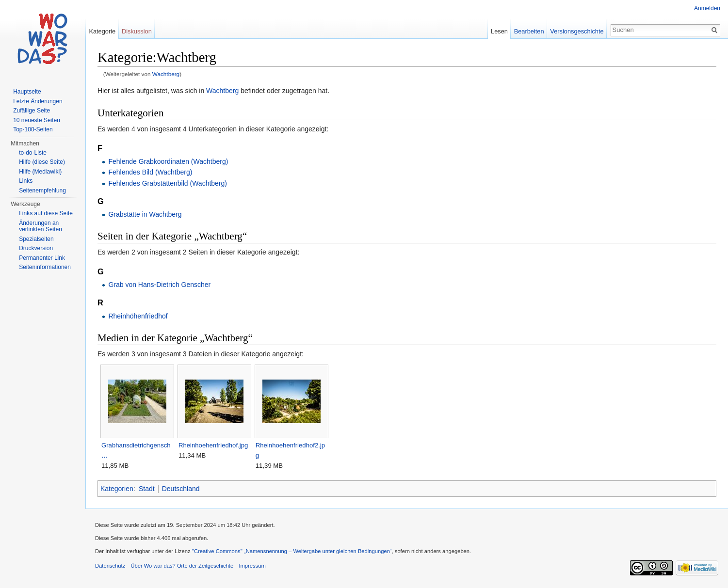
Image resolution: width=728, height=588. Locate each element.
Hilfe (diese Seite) (42, 162)
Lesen (499, 31)
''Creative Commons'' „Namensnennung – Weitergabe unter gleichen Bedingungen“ (292, 551)
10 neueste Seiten (37, 120)
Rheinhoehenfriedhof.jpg (213, 445)
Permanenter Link (42, 258)
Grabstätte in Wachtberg (145, 214)
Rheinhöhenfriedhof (138, 316)
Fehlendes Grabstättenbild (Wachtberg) (168, 183)
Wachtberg (166, 74)
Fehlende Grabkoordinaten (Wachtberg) (168, 161)
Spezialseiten (36, 239)
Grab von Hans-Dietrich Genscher (159, 285)
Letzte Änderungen (38, 101)
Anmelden (707, 8)
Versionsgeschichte (577, 31)
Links (26, 181)
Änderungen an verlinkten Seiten (40, 226)
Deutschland (181, 489)
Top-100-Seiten (33, 129)
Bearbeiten (529, 31)
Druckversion (36, 248)
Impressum (252, 566)
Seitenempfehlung (42, 191)
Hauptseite (27, 92)
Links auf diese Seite (46, 213)
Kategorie (102, 31)
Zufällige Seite (32, 111)
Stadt (147, 489)
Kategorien (117, 489)
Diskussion (137, 31)
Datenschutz (110, 566)
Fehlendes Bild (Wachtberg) (150, 172)
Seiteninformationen (45, 267)
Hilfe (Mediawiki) (40, 172)
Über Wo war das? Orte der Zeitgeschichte (182, 566)
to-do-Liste (33, 153)
